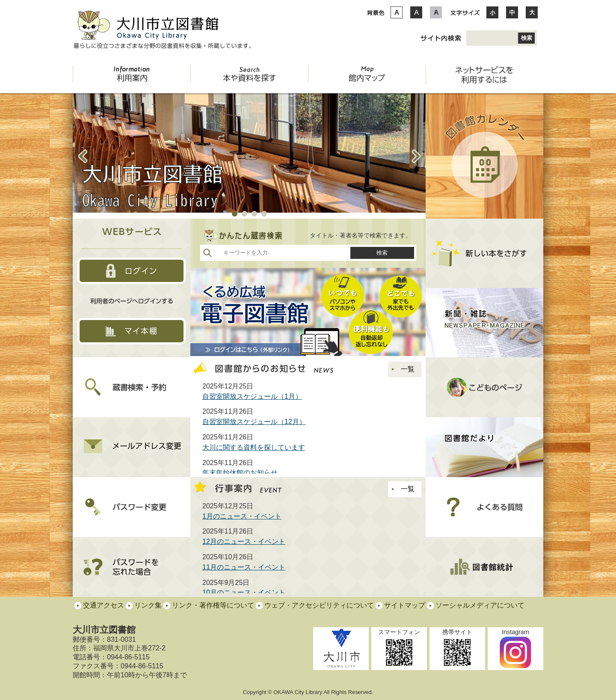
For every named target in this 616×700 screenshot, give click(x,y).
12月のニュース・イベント (244, 541)
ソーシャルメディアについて (480, 605)
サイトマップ (405, 605)
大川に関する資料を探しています (254, 447)
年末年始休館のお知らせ (240, 473)
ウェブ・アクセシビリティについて (319, 605)
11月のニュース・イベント (244, 567)
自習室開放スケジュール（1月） (252, 396)
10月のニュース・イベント (244, 592)
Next (416, 156)
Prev (83, 156)
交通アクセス (104, 605)
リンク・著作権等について (213, 605)
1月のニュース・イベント (242, 516)
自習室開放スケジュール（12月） (254, 422)
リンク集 (148, 605)
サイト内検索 (441, 38)
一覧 (401, 369)
